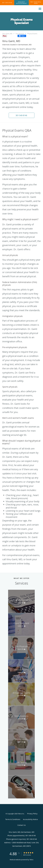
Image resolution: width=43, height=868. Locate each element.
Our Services (20, 34)
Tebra (31, 860)
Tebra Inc (21, 814)
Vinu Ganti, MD (7, 34)
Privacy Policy (32, 814)
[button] (22, 3)
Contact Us (22, 825)
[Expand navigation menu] (40, 9)
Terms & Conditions (13, 819)
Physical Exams (32, 34)
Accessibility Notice (30, 819)
